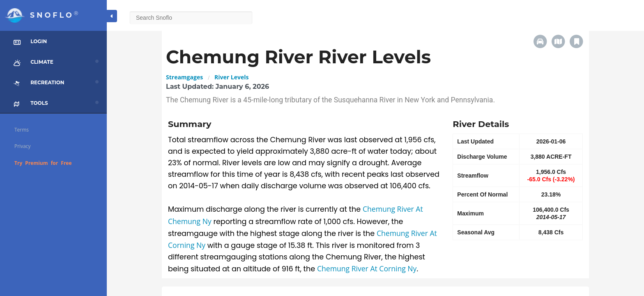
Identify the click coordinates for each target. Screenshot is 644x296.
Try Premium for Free (43, 163)
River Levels (231, 77)
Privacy (23, 146)
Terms (22, 130)
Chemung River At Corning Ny (367, 268)
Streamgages (184, 77)
